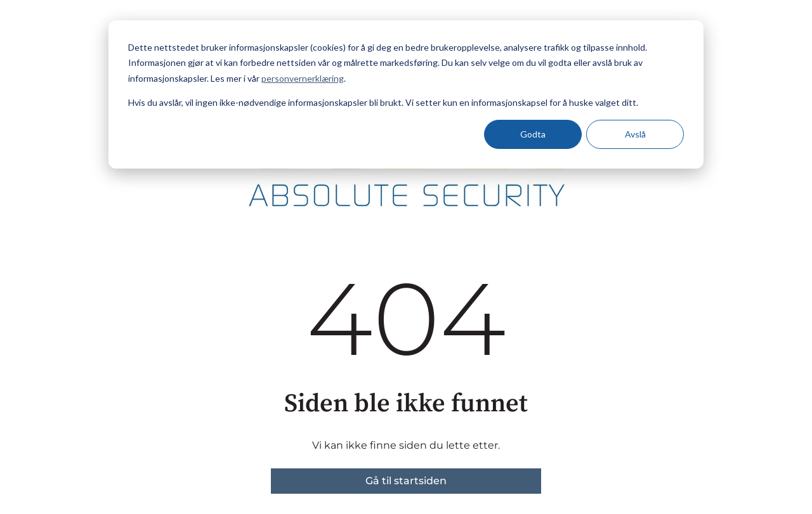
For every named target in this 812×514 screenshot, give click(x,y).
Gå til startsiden (406, 481)
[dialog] (406, 94)
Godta (533, 134)
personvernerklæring (303, 78)
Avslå (635, 134)
